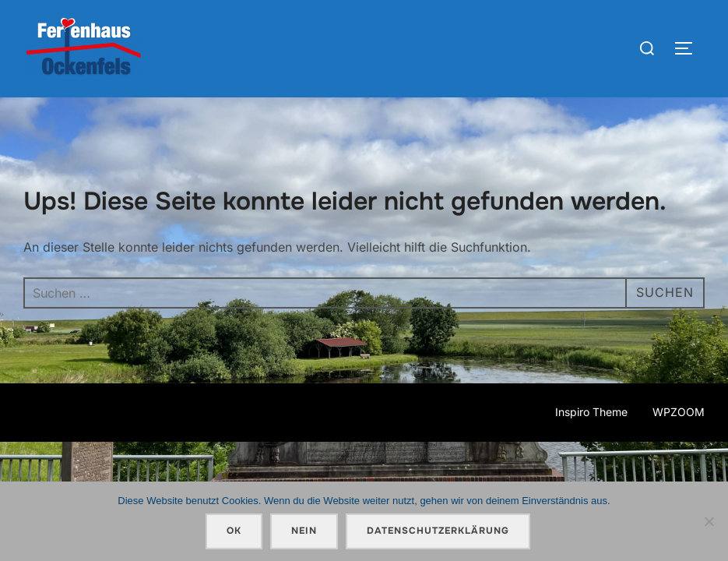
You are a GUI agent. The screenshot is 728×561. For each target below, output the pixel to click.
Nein (304, 531)
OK (234, 531)
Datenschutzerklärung (438, 531)
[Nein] (709, 521)
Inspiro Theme (591, 412)
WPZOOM (679, 412)
